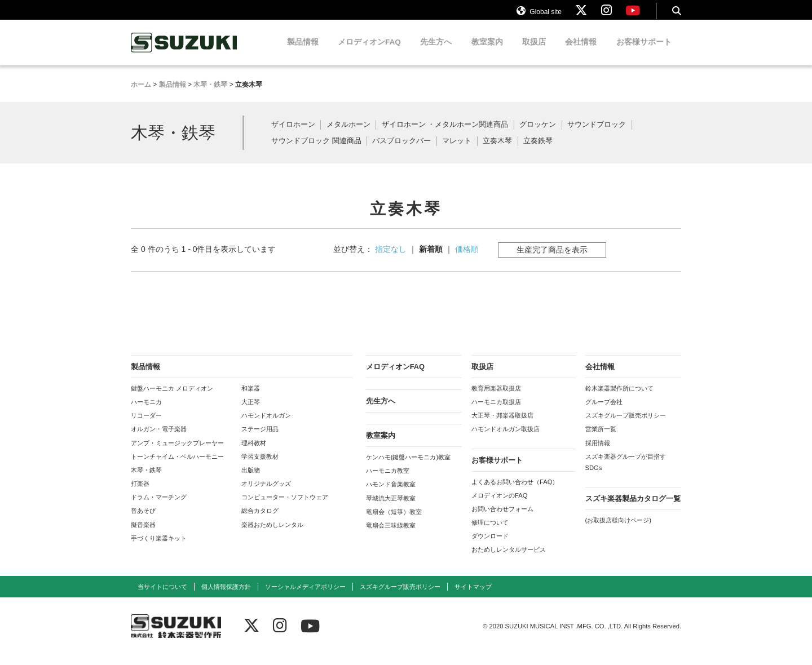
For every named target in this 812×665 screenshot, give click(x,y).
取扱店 (534, 52)
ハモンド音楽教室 (391, 494)
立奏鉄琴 (538, 151)
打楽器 (140, 494)
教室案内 (487, 52)
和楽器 (251, 398)
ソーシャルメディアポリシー (305, 596)
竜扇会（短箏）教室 (394, 521)
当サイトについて (162, 596)
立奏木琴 (497, 151)
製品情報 (303, 52)
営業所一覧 (601, 439)
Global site (539, 16)
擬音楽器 (143, 534)
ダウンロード (490, 546)
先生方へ (436, 52)
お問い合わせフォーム (502, 519)
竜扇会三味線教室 (391, 535)
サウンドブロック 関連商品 (316, 151)
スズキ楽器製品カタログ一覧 (633, 509)
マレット (457, 151)
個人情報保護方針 (226, 596)
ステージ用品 (260, 439)
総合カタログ (260, 521)
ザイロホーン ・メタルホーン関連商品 (445, 135)
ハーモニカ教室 (388, 481)
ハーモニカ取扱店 (496, 412)
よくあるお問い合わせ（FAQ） (515, 491)
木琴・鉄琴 (146, 480)
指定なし (391, 259)
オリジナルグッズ (266, 494)
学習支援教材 (260, 466)
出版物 (251, 480)
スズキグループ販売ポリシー (626, 425)
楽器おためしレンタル (272, 534)
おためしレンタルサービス (509, 560)
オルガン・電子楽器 (159, 439)
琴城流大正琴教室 (391, 508)
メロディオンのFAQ (499, 505)
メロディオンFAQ (369, 52)
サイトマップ (473, 596)
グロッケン (538, 135)
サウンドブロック (597, 135)
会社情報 (581, 52)
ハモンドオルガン (266, 425)
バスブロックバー (401, 151)
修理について (490, 533)
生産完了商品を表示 (552, 259)
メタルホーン (348, 135)
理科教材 (254, 453)
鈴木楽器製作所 (184, 53)
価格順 (467, 259)
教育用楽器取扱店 (496, 398)
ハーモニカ (146, 412)
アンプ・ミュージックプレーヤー (177, 453)
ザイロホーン (293, 135)
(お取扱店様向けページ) (618, 530)
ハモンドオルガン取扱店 (506, 439)
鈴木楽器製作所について (619, 398)
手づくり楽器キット (159, 548)
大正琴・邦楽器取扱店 (502, 425)
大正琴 (251, 412)
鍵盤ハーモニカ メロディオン (172, 398)
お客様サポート (644, 52)
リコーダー (146, 425)
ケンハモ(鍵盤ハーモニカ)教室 (408, 467)
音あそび (143, 521)
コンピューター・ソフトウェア (285, 507)
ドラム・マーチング (159, 507)
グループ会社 (604, 412)
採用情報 (598, 453)
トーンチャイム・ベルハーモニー (177, 466)
